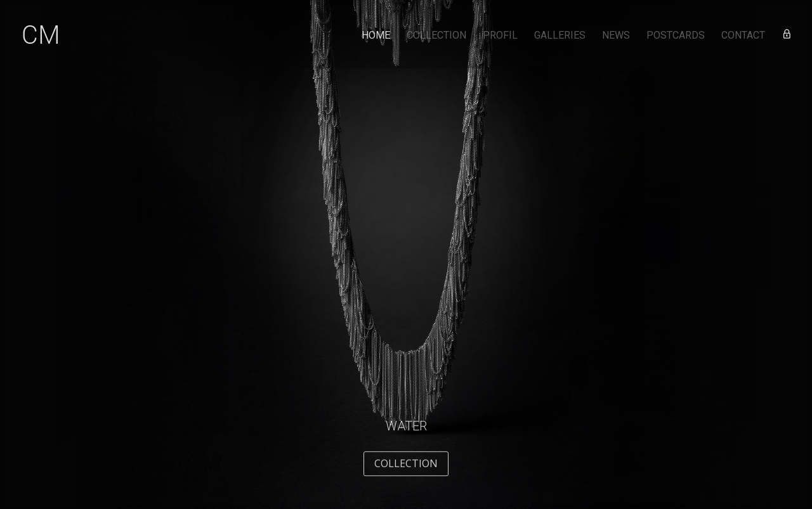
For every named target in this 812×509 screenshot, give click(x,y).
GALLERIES (560, 36)
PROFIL (500, 36)
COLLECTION (436, 36)
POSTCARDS (676, 36)
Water (406, 433)
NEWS (616, 36)
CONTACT (743, 36)
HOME (376, 36)
